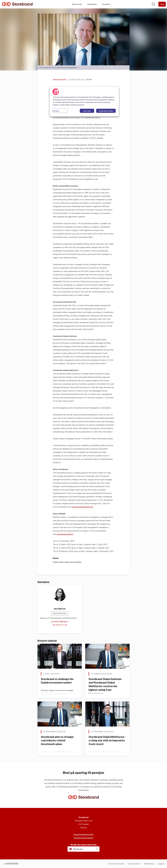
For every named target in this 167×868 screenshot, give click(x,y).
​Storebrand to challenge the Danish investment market (57, 681)
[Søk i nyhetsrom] (153, 4)
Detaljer (56, 111)
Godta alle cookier (106, 111)
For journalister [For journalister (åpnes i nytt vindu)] (134, 864)
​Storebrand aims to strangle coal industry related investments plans (57, 740)
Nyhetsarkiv (77, 4)
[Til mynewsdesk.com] (11, 864)
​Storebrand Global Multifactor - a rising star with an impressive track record (107, 740)
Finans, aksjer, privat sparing (70, 562)
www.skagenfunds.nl (65, 534)
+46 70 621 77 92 (60, 625)
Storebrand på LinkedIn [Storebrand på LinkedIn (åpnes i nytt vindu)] (83, 838)
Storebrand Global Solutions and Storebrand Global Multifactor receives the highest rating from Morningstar (105, 686)
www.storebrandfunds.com (82, 507)
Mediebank (92, 4)
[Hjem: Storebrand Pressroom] (17, 4)
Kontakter (106, 4)
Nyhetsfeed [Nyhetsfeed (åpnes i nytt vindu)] (149, 864)
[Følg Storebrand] (162, 4)
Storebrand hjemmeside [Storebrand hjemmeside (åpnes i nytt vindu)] (83, 834)
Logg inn (161, 864)
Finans (55, 562)
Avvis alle (87, 111)
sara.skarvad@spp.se (60, 621)
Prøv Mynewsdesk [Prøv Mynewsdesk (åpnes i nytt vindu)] (116, 864)
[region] (84, 102)
